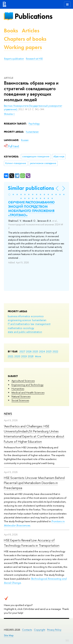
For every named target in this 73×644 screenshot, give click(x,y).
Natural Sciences (21, 396)
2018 (31, 356)
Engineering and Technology (27, 385)
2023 (49, 351)
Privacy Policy (54, 630)
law (32, 324)
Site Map (9, 635)
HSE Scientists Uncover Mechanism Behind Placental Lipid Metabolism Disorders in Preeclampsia (34, 483)
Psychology (34, 124)
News (8, 414)
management (43, 324)
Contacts (27, 630)
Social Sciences (20, 400)
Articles (31, 31)
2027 (22, 351)
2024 (42, 351)
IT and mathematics (19, 324)
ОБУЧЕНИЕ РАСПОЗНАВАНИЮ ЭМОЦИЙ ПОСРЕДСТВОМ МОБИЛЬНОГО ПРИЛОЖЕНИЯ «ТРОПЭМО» (31, 209)
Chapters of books (25, 39)
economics (37, 316)
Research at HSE (34, 59)
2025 (35, 351)
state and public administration (25, 332)
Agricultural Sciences (23, 381)
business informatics (19, 316)
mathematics (15, 328)
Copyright (40, 630)
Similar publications (31, 188)
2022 (55, 351)
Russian (25, 140)
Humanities (18, 389)
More (38, 356)
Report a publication (14, 59)
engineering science (19, 320)
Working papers (23, 47)
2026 (29, 351)
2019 (24, 356)
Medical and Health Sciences (28, 392)
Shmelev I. (9, 114)
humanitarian (39, 320)
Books (11, 31)
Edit (67, 640)
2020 (17, 356)
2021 (11, 356)
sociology (29, 328)
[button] (9, 194)
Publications (33, 16)
